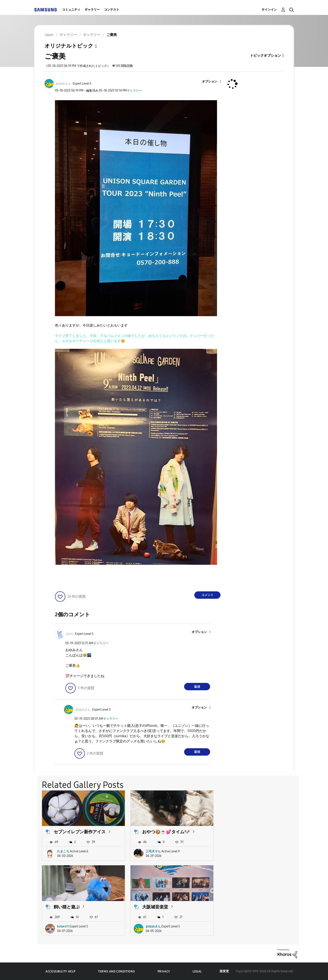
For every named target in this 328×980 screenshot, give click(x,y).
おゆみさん (65, 926)
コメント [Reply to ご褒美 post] (207, 595)
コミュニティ (71, 10)
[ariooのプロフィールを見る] (70, 634)
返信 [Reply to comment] (197, 687)
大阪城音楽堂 (67, 907)
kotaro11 (240, 851)
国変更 (224, 971)
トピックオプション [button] (265, 56)
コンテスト (112, 10)
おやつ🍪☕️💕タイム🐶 (166, 832)
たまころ (63, 851)
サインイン (269, 10)
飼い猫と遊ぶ (243, 832)
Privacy (164, 971)
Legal (197, 971)
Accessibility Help (60, 971)
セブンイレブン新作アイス (80, 832)
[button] (213, 82)
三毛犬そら (153, 851)
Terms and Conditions (116, 971)
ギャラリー (92, 10)
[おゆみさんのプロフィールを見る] (63, 84)
